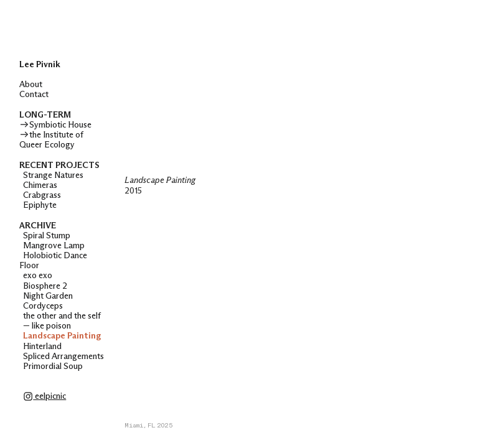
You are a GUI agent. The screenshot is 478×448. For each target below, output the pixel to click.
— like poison (45, 326)
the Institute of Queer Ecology (51, 140)
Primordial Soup (53, 366)
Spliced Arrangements (63, 357)
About (31, 85)
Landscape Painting (62, 336)
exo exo (38, 276)
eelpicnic (45, 396)
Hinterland (42, 347)
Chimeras (40, 185)
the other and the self (60, 316)
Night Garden (48, 296)
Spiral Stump (47, 236)
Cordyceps (43, 306)
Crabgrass (42, 195)
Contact (34, 95)
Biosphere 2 (44, 286)
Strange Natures (53, 175)
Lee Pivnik (40, 65)
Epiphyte (41, 205)
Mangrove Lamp (54, 246)
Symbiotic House (55, 125)
